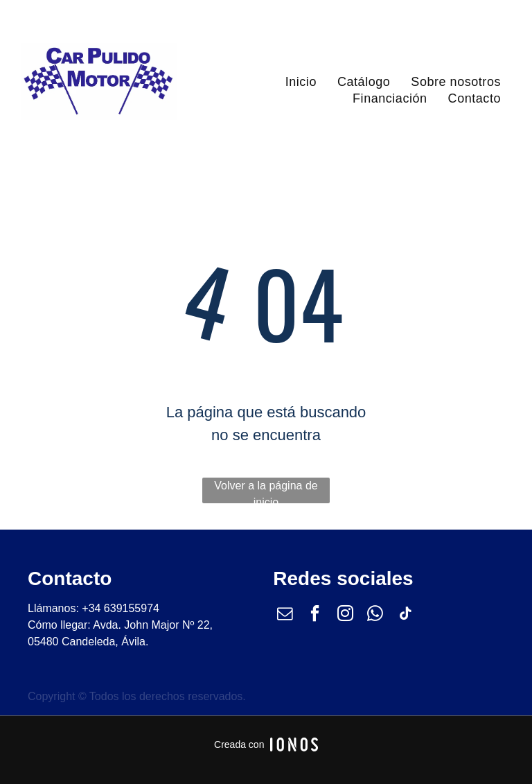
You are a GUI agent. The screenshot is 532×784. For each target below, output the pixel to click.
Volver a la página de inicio (266, 491)
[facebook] (315, 615)
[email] (285, 615)
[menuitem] (301, 82)
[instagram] (345, 615)
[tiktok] (405, 615)
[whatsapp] (375, 615)
